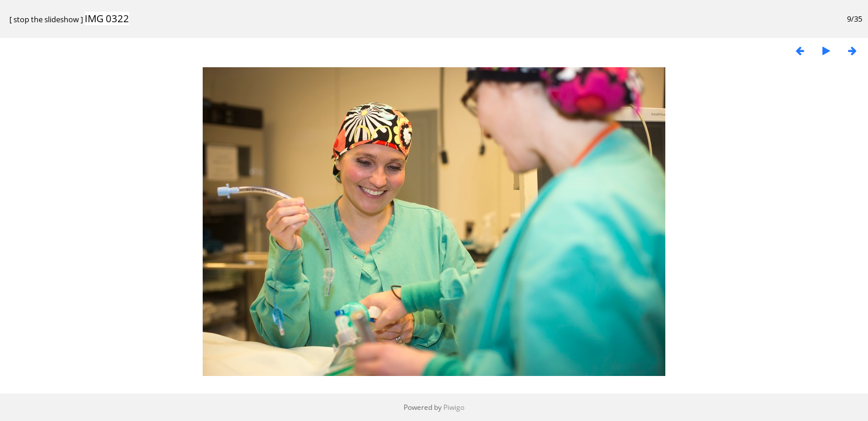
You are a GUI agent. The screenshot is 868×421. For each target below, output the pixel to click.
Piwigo (454, 407)
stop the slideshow (46, 19)
